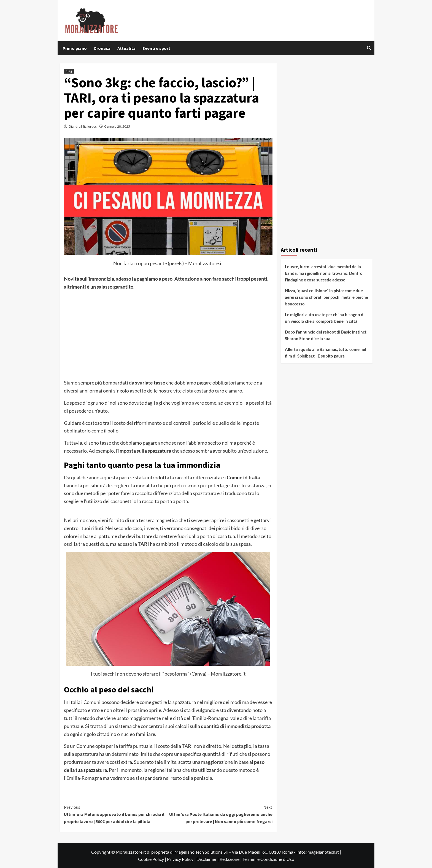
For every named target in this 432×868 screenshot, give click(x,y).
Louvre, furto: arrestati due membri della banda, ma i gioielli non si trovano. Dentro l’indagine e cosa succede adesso (324, 273)
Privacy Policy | (182, 859)
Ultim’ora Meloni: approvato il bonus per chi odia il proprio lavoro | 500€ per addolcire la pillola (116, 814)
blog (69, 71)
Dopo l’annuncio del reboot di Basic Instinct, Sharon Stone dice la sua (326, 335)
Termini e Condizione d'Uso (268, 859)
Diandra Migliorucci (83, 126)
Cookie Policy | (152, 859)
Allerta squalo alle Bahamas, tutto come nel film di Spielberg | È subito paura (326, 353)
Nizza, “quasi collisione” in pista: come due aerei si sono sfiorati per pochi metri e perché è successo (326, 297)
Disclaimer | (208, 859)
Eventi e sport (156, 48)
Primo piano (75, 48)
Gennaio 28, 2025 (117, 126)
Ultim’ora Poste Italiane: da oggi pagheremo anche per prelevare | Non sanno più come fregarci (220, 814)
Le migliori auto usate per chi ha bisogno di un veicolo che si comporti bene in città (325, 318)
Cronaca (102, 48)
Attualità (126, 48)
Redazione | (231, 859)
